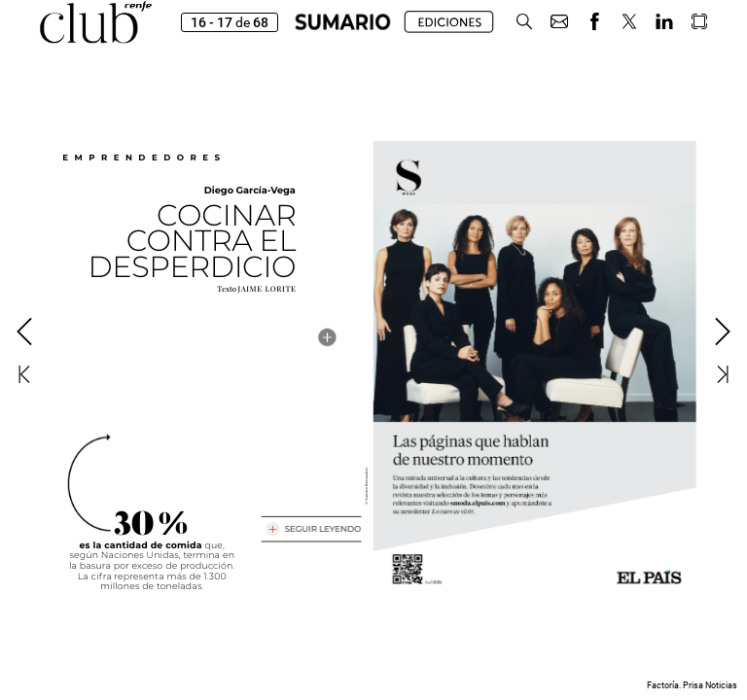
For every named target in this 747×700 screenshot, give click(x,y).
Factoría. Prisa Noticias (692, 685)
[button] (524, 22)
